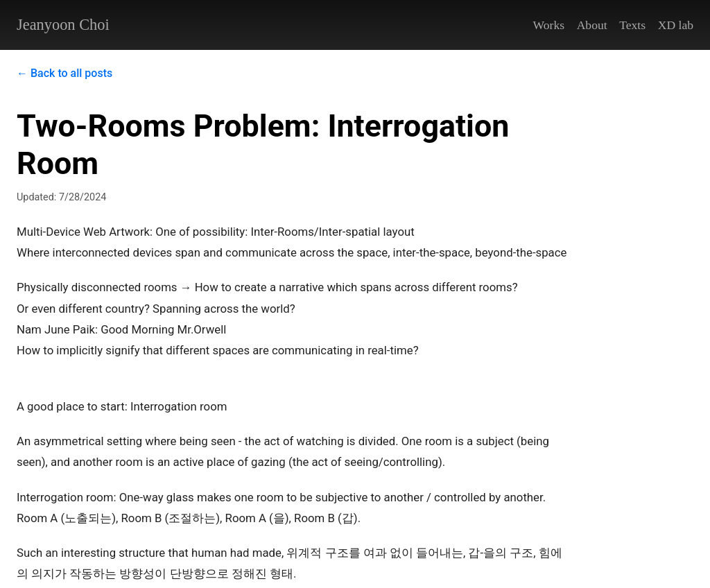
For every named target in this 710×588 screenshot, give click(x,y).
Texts (632, 25)
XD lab (676, 25)
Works (549, 25)
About (592, 25)
